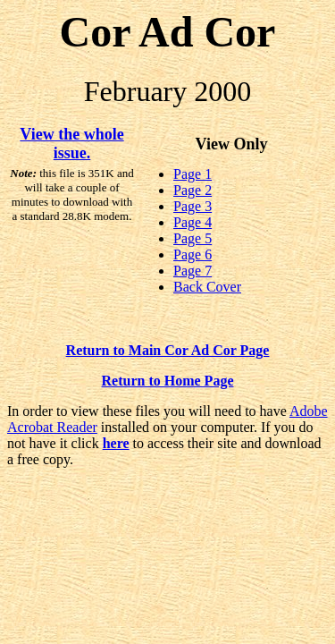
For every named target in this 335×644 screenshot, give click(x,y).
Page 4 (193, 222)
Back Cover (207, 287)
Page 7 (193, 271)
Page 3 (193, 206)
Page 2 (193, 190)
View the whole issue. (71, 144)
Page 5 (193, 238)
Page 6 (193, 254)
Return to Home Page (168, 381)
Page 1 (193, 174)
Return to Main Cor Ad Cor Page (168, 350)
